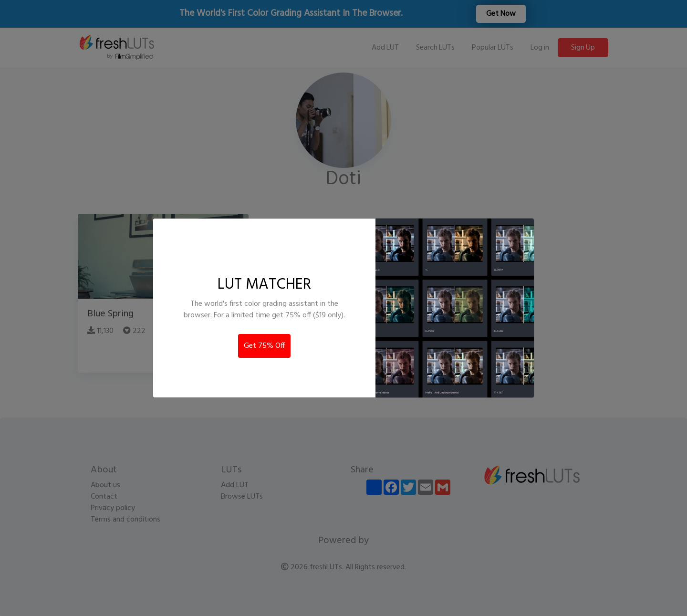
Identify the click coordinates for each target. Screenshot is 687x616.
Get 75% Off (264, 346)
